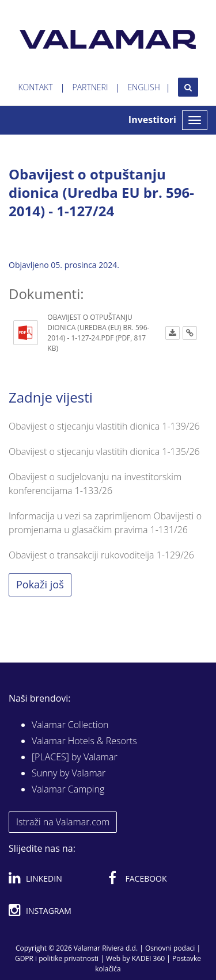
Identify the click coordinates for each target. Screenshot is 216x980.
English (143, 87)
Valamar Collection (70, 725)
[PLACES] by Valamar (75, 757)
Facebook (138, 876)
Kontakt (35, 87)
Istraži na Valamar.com (63, 822)
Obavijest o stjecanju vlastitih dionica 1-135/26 (104, 451)
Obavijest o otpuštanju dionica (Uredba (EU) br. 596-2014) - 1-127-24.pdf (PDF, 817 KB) (98, 333)
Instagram (40, 909)
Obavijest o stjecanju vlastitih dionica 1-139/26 (104, 426)
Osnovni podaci (170, 948)
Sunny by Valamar (69, 773)
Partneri (90, 87)
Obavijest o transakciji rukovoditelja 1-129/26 (101, 555)
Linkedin (35, 876)
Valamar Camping (68, 789)
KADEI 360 (148, 958)
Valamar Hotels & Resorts (84, 741)
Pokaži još (40, 584)
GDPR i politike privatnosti (57, 958)
